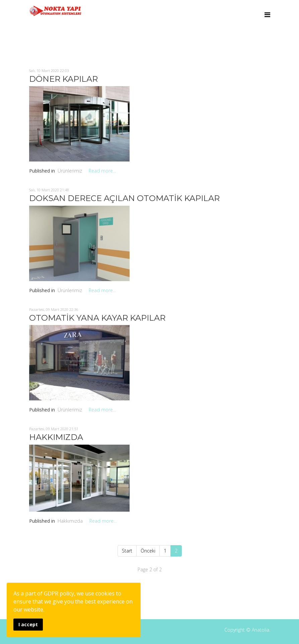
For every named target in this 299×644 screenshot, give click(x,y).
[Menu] (267, 15)
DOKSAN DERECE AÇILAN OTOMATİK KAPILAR (124, 198)
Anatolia (260, 630)
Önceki (148, 551)
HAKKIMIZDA (56, 437)
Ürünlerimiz (70, 171)
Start (127, 551)
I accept (28, 624)
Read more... (102, 171)
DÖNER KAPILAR (63, 79)
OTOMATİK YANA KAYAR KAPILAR (97, 318)
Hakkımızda (70, 521)
